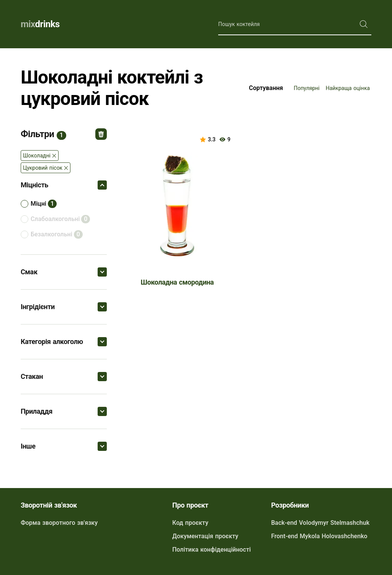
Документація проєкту (205, 536)
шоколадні (37, 156)
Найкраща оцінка (348, 88)
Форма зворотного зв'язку (59, 523)
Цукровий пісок (43, 168)
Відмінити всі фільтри (101, 134)
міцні (38, 204)
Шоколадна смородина (177, 282)
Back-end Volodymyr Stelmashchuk (320, 523)
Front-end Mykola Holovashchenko (319, 536)
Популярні (307, 88)
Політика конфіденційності (212, 550)
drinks (40, 24)
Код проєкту (190, 523)
